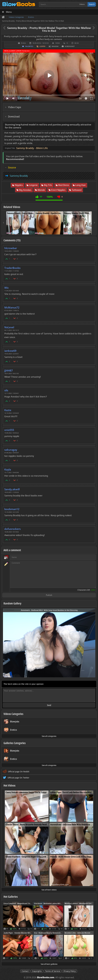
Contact (25, 971)
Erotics (24, 43)
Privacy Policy (70, 971)
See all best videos (49, 890)
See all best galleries (49, 964)
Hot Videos (9, 785)
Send (49, 705)
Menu (9, 12)
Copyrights (37, 971)
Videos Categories (13, 714)
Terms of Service (53, 971)
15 (67, 43)
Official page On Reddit (19, 772)
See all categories (49, 736)
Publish (49, 595)
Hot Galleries (11, 897)
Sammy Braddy (19, 176)
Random (55, 46)
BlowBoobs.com (46, 977)
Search (92, 4)
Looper (42, 46)
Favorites (29, 46)
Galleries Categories (15, 743)
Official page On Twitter (18, 778)
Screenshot (70, 46)
